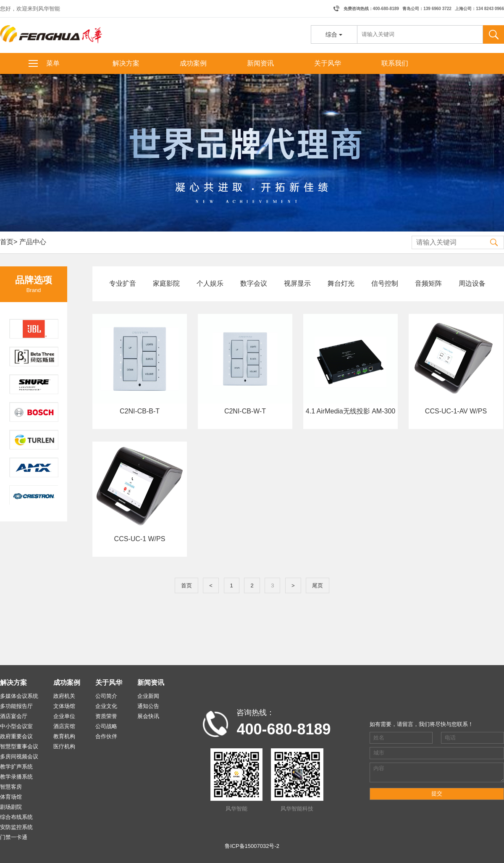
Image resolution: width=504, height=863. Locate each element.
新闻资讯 (260, 63)
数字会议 (254, 283)
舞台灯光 (341, 283)
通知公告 (148, 706)
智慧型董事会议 (19, 746)
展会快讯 (148, 716)
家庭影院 (166, 283)
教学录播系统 (16, 777)
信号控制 (385, 283)
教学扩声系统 (16, 767)
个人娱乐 (210, 283)
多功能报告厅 (16, 706)
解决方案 (126, 63)
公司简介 (106, 696)
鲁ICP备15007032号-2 (252, 846)
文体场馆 (64, 706)
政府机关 (64, 696)
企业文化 (106, 706)
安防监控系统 (16, 827)
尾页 (318, 585)
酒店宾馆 (64, 726)
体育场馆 (11, 797)
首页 (7, 242)
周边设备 (472, 283)
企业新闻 (148, 696)
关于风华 (328, 63)
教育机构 (64, 736)
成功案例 (193, 63)
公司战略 (106, 726)
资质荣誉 (106, 716)
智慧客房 (11, 787)
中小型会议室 (16, 726)
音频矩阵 (428, 283)
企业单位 (64, 716)
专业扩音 (123, 283)
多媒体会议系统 (19, 696)
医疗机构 (64, 746)
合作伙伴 (106, 736)
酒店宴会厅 (14, 716)
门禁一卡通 (14, 837)
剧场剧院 (11, 807)
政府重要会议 (16, 736)
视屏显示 (297, 283)
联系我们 (395, 63)
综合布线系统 (16, 817)
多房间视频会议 (19, 756)
